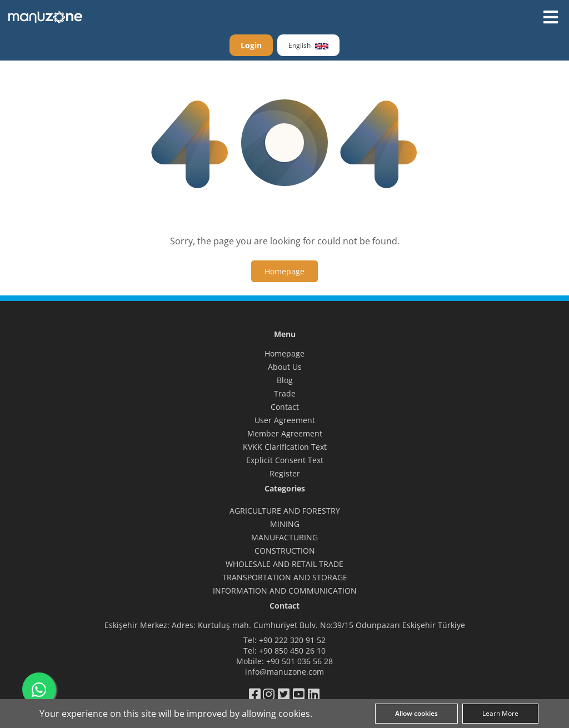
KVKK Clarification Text (285, 447)
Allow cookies (416, 713)
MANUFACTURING (284, 537)
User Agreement (285, 420)
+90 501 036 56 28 (300, 661)
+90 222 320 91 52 (292, 640)
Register (285, 473)
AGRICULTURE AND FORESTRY (285, 511)
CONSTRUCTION (285, 551)
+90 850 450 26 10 (292, 651)
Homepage (284, 353)
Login (251, 45)
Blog (285, 380)
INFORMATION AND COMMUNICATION (285, 591)
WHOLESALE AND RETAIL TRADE (284, 564)
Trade (285, 393)
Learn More (500, 713)
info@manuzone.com (284, 672)
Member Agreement (285, 433)
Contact (285, 407)
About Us (285, 367)
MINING (285, 524)
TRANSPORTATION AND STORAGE (285, 577)
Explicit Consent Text (285, 460)
